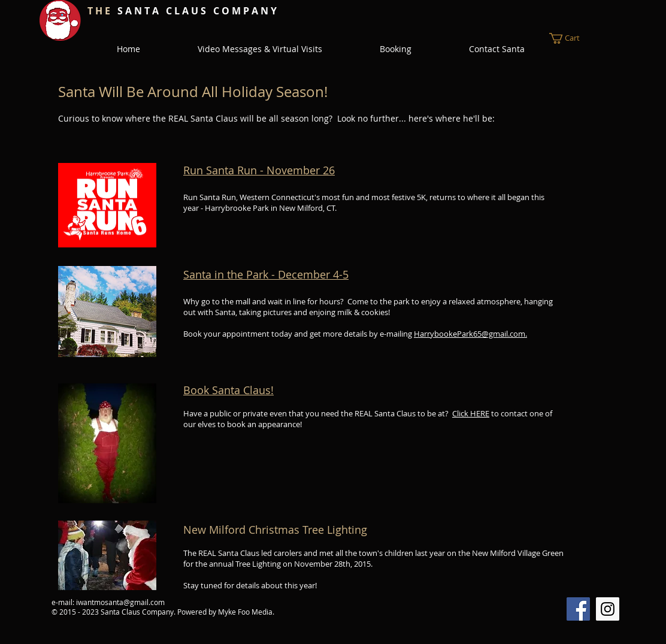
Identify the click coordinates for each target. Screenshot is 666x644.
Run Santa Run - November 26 (259, 170)
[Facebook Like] (307, 10)
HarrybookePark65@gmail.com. (470, 334)
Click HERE (471, 413)
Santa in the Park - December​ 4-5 (266, 274)
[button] (572, 38)
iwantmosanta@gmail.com (120, 602)
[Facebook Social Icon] (578, 609)
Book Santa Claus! (228, 390)
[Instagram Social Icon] (608, 609)
